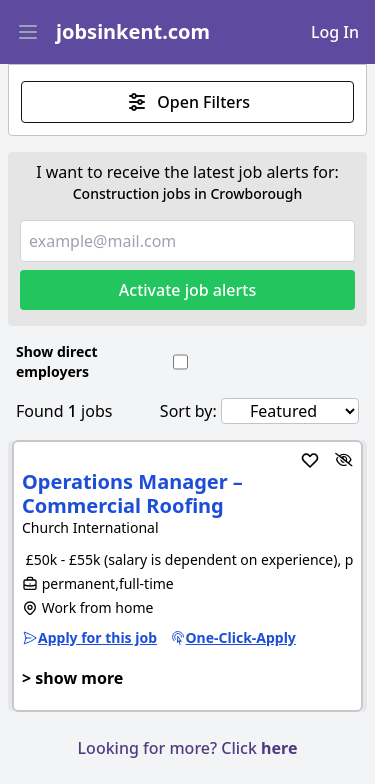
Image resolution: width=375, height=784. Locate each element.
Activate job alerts (187, 290)
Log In (335, 32)
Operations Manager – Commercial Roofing (132, 493)
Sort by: (188, 411)
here (279, 748)
